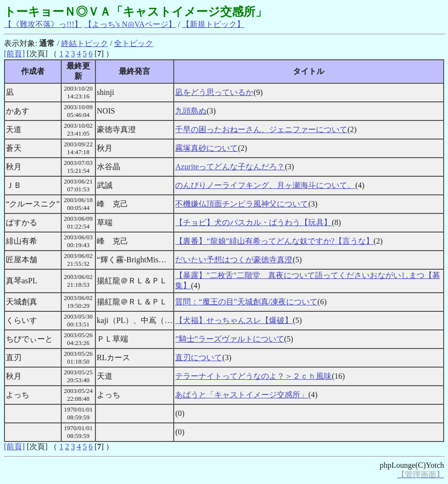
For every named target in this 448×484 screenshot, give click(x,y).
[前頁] (14, 54)
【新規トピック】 (213, 24)
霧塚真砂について (206, 148)
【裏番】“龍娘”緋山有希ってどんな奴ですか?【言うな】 (274, 241)
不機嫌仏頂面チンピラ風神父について (242, 204)
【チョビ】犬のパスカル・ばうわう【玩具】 (253, 222)
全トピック (134, 43)
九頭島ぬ (191, 111)
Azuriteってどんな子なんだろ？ (230, 167)
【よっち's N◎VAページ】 (130, 24)
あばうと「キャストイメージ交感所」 (242, 395)
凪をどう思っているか (214, 92)
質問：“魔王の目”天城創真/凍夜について (246, 302)
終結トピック (85, 43)
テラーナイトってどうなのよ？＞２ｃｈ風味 (253, 376)
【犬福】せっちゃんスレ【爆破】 (234, 320)
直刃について (199, 357)
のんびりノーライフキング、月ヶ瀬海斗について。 (265, 185)
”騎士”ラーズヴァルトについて (229, 339)
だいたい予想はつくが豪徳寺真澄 (234, 260)
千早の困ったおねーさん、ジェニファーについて (261, 129)
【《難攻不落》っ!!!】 (43, 24)
